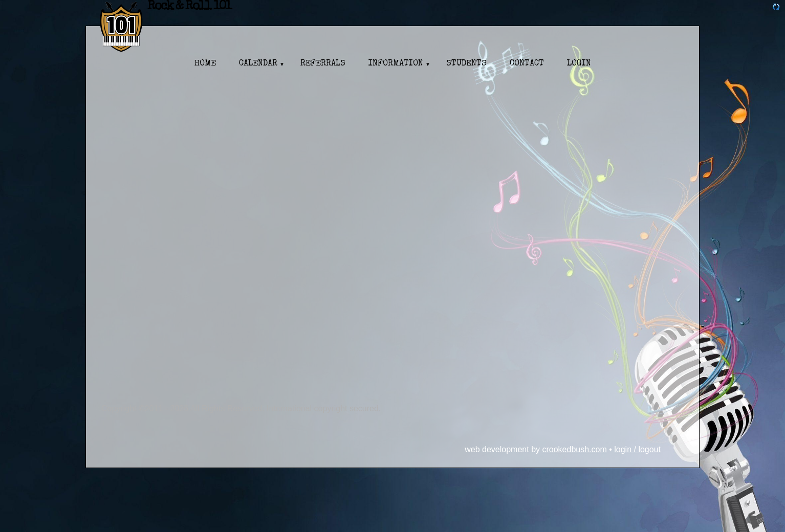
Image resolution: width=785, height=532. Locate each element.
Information (396, 64)
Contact (527, 64)
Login (579, 64)
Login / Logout (637, 449)
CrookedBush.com (574, 449)
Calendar (258, 64)
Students (466, 64)
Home (205, 64)
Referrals (323, 64)
